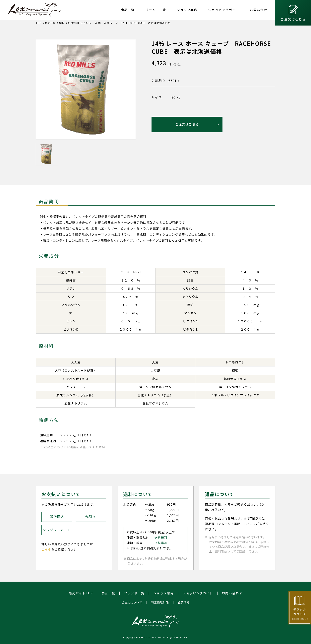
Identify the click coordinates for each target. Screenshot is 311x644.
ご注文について (132, 602)
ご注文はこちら (293, 19)
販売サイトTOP (81, 593)
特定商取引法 (160, 602)
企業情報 (184, 602)
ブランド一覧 (156, 10)
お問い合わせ (232, 593)
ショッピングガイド (224, 10)
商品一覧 (128, 10)
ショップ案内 (187, 10)
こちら (46, 549)
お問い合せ (259, 10)
